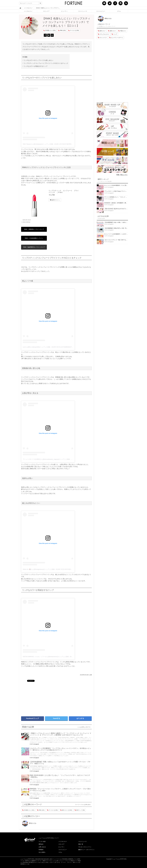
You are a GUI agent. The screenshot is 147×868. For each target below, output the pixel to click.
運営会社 (41, 844)
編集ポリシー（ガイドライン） (87, 850)
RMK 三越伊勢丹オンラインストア (34, 247)
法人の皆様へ (42, 852)
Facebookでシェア (33, 718)
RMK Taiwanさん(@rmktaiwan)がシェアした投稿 (38, 144)
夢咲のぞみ (29, 823)
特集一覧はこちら (122, 175)
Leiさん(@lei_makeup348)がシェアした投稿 (37, 347)
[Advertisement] (38, 698)
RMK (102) (62, 31)
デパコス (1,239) (74, 31)
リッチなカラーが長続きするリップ (35, 66)
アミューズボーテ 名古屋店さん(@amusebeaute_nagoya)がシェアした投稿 (46, 459)
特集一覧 (81, 844)
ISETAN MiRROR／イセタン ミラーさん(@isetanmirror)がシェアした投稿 (46, 657)
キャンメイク (102, 38)
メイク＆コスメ (63, 841)
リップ (114, 34)
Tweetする (56, 718)
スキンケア (46, 11)
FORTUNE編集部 (34, 744)
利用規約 (41, 850)
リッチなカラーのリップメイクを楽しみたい (38, 60)
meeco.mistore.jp (26, 222)
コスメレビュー (101, 11)
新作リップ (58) (80, 810)
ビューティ (64, 11)
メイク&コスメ (28, 11)
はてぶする (80, 718)
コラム (119, 11)
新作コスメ (102, 31)
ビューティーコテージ (116, 38)
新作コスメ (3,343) (66, 810)
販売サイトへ (55, 200)
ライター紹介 (42, 841)
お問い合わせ (42, 847)
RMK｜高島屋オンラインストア (34, 229)
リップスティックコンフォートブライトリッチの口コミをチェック (46, 63)
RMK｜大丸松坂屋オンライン (34, 238)
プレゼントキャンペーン (85, 847)
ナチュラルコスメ (103, 34)
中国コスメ (122, 31)
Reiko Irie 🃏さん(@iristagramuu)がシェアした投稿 (39, 569)
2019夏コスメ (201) (49, 31)
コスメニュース (83, 11)
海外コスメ (112, 31)
